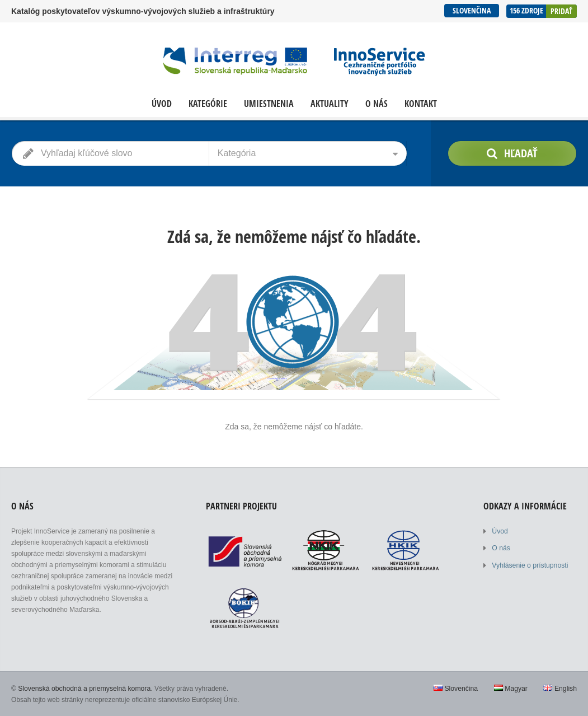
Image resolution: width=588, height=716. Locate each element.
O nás (377, 104)
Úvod (162, 104)
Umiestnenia (269, 104)
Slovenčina (471, 10)
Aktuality (330, 104)
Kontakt (421, 104)
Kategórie (208, 104)
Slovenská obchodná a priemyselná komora (83, 688)
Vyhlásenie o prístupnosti (529, 565)
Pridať (561, 10)
